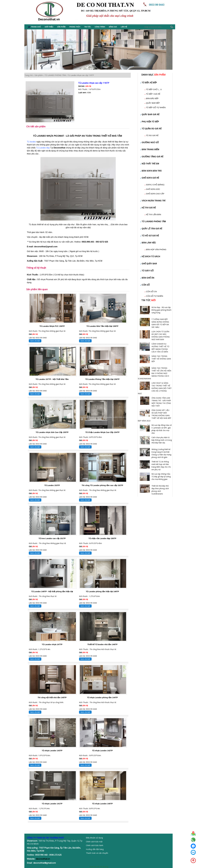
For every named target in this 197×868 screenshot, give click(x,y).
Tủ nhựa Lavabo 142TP (102, 751)
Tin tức (88, 27)
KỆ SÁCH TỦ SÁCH (150, 256)
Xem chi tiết (35, 341)
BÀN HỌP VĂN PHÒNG (156, 249)
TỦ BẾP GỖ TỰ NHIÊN (156, 107)
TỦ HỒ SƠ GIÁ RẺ (150, 236)
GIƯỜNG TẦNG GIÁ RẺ (152, 157)
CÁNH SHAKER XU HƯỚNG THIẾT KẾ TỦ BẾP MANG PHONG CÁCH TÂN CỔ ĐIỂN (160, 348)
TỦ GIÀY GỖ (147, 271)
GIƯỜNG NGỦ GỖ (150, 142)
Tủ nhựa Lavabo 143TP (52, 751)
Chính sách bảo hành (95, 845)
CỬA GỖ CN (151, 291)
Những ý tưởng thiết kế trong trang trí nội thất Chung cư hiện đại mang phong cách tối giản (161, 453)
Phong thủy (75, 27)
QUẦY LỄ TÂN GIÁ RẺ (151, 229)
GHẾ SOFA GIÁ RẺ (150, 178)
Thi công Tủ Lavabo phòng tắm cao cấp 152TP (102, 485)
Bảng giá (113, 27)
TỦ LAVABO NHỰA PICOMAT (48, 136)
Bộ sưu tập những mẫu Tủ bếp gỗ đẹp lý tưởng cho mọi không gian (161, 477)
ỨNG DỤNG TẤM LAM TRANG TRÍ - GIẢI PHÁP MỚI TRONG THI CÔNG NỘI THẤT (161, 402)
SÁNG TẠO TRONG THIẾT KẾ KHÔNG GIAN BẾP (161, 359)
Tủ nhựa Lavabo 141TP (52, 804)
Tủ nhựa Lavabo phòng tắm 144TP (102, 697)
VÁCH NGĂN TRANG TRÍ (153, 201)
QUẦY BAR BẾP (153, 103)
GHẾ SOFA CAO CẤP (155, 194)
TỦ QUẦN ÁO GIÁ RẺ (151, 129)
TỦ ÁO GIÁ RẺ (152, 135)
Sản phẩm (61, 27)
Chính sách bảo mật (94, 842)
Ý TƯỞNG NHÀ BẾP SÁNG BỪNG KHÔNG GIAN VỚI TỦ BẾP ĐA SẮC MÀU (160, 323)
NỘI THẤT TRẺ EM (150, 164)
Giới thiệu (49, 27)
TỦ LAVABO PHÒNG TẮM (153, 221)
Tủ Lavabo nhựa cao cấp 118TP (94, 83)
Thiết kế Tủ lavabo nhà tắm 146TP (102, 644)
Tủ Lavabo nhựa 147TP (52, 644)
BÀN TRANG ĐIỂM (150, 149)
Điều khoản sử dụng (94, 838)
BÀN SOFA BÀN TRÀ (151, 171)
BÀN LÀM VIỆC (148, 243)
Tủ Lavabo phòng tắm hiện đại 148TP (102, 591)
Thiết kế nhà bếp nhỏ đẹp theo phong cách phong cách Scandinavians (160, 490)
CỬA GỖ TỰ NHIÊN (155, 296)
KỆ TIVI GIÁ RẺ (148, 208)
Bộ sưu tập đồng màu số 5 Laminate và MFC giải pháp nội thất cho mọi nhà (162, 429)
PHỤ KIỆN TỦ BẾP (150, 122)
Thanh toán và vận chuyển (97, 853)
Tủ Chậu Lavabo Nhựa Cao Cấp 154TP (102, 432)
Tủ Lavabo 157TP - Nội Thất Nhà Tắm (52, 379)
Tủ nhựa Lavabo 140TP (102, 804)
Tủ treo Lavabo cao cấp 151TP (52, 538)
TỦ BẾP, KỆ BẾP (149, 83)
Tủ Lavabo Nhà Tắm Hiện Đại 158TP (102, 326)
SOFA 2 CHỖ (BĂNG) (155, 185)
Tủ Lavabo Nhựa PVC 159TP (52, 326)
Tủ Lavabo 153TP (52, 485)
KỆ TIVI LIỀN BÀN (154, 214)
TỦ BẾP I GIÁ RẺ (153, 94)
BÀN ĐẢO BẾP (152, 98)
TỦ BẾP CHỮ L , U (154, 89)
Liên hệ (124, 27)
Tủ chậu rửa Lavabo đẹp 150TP (102, 538)
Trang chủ (34, 27)
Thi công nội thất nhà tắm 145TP (52, 697)
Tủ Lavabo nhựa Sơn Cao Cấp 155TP (52, 432)
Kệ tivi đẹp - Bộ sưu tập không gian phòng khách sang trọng (161, 310)
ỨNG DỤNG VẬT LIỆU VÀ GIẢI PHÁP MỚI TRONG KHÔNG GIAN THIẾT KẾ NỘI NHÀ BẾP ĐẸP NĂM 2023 (154, 415)
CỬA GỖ (145, 285)
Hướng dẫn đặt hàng (95, 849)
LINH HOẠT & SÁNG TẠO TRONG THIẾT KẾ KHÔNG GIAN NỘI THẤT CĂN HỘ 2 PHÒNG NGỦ (155, 388)
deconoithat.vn (43, 859)
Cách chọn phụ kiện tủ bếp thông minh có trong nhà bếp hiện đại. (162, 440)
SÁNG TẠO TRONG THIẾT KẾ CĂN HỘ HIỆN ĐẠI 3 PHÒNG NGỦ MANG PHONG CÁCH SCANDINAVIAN (154, 373)
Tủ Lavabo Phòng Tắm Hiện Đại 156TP (102, 379)
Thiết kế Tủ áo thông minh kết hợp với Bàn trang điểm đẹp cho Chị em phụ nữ (161, 466)
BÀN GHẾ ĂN (147, 278)
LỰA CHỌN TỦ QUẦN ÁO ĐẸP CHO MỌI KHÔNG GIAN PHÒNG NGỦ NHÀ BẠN (161, 335)
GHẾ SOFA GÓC (153, 189)
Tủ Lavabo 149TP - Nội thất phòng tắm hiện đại (52, 591)
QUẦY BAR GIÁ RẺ (150, 114)
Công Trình (100, 27)
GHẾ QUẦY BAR (149, 264)
